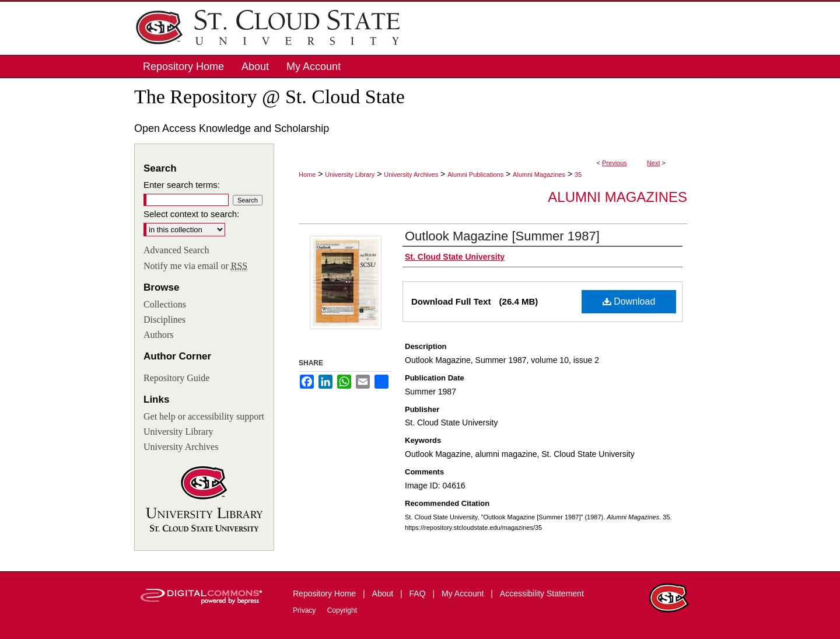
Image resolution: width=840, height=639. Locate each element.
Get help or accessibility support (204, 416)
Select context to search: (191, 214)
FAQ (419, 593)
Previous (615, 163)
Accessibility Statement (542, 593)
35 (578, 174)
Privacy (305, 610)
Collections (165, 304)
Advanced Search (176, 250)
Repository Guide (176, 378)
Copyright (342, 610)
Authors (159, 335)
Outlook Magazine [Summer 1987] (502, 236)
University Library (350, 174)
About (384, 593)
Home (307, 174)
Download (629, 301)
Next (654, 163)
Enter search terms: (182, 185)
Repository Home (325, 593)
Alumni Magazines (539, 174)
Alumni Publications (475, 174)
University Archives (411, 174)
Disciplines (164, 319)
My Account (464, 593)
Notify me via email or (195, 266)
